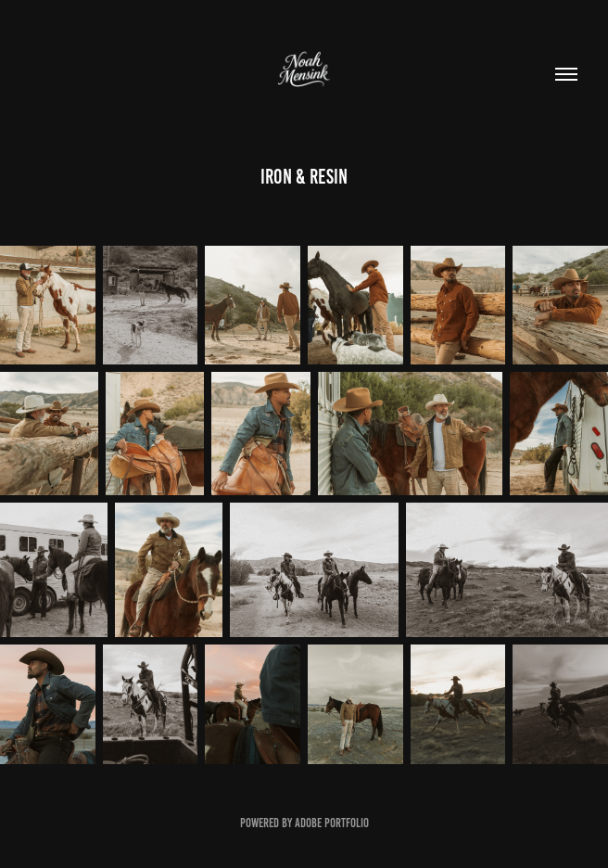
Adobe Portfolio (332, 823)
